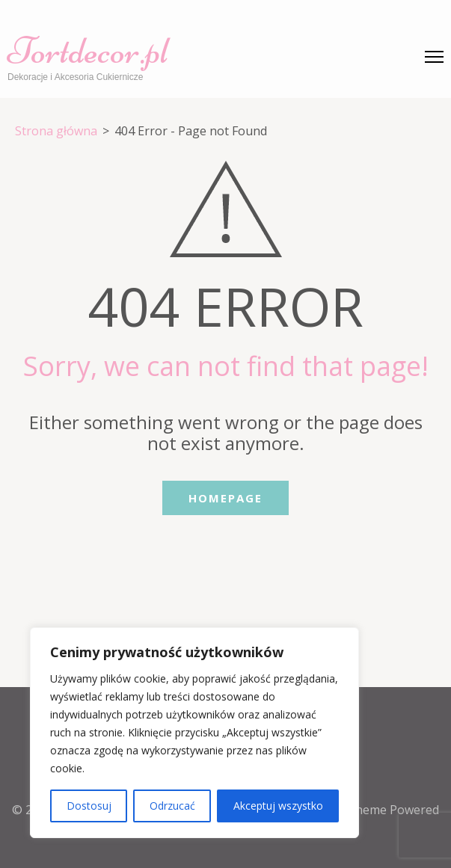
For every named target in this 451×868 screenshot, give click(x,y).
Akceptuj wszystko (278, 806)
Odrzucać (172, 806)
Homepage (225, 498)
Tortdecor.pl (88, 51)
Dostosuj (89, 806)
